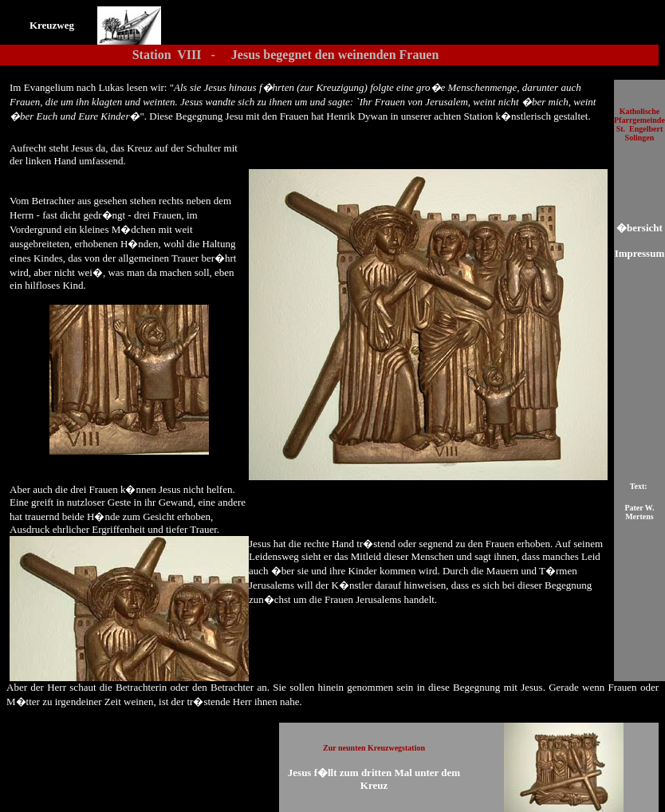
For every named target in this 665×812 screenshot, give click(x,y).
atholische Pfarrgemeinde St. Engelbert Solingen (639, 124)
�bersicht (639, 228)
